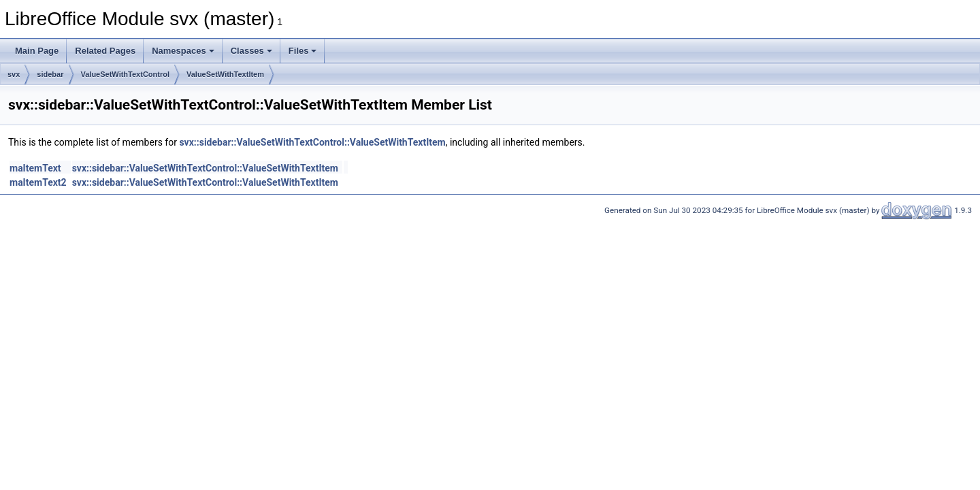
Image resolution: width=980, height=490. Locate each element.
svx (14, 74)
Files (303, 51)
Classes (251, 51)
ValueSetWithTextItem (225, 74)
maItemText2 (38, 182)
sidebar (50, 74)
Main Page (37, 51)
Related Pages (105, 51)
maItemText (35, 168)
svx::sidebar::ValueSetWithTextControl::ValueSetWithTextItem (312, 142)
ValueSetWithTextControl (126, 74)
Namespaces (183, 51)
